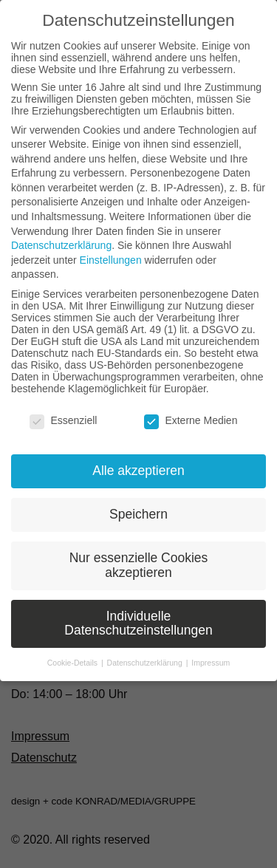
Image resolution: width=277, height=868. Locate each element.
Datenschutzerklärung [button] (146, 663)
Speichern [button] (138, 514)
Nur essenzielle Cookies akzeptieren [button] (139, 565)
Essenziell (63, 420)
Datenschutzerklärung (61, 245)
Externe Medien (191, 420)
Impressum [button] (211, 663)
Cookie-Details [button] (73, 663)
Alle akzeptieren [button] (138, 471)
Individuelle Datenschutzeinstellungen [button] (138, 623)
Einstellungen (111, 260)
